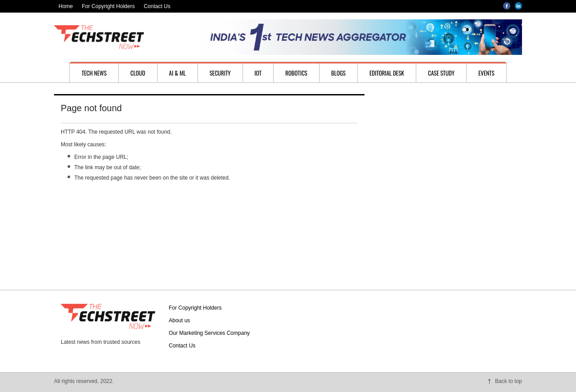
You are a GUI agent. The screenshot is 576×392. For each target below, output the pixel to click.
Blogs (338, 73)
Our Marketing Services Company (209, 333)
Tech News (94, 73)
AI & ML (178, 73)
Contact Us (157, 6)
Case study (441, 73)
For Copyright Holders (108, 6)
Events (486, 73)
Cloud (138, 73)
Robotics (296, 73)
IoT (258, 73)
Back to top (508, 381)
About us (179, 320)
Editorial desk (387, 73)
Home (66, 6)
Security (220, 73)
